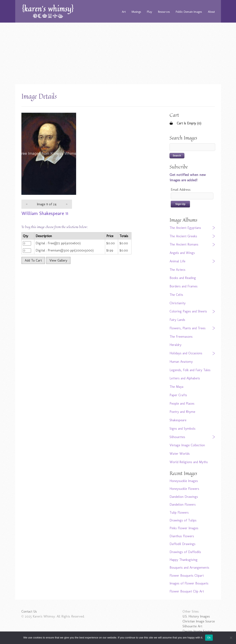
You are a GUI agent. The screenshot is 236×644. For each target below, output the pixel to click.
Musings (136, 12)
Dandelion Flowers (183, 505)
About (211, 12)
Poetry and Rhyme (182, 412)
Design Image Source (197, 631)
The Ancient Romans (184, 244)
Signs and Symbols (183, 429)
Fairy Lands (177, 320)
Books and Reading (183, 278)
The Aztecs (177, 270)
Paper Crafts (178, 395)
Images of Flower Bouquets (189, 583)
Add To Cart (33, 260)
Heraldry (176, 345)
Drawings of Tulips (183, 520)
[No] (231, 638)
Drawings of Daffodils (185, 552)
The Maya (176, 387)
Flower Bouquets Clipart (187, 576)
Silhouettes (177, 437)
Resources (164, 12)
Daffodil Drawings (183, 544)
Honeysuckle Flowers (184, 489)
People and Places (182, 404)
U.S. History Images (196, 616)
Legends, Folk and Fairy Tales (190, 370)
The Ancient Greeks (183, 236)
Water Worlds (180, 454)
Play (149, 12)
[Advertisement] (118, 53)
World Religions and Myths (189, 462)
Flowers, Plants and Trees (188, 328)
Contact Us (29, 611)
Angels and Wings (182, 253)
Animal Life (177, 261)
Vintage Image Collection (187, 445)
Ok (209, 638)
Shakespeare (178, 420)
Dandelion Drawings (184, 497)
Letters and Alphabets (185, 378)
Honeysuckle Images (184, 481)
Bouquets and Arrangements (189, 568)
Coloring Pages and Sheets (188, 311)
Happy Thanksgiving (184, 560)
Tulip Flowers (179, 513)
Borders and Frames (184, 286)
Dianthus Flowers (182, 536)
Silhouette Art (192, 626)
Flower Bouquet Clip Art (187, 591)
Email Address (181, 190)
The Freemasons (181, 337)
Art (124, 12)
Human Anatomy (181, 362)
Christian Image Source (199, 621)
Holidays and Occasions (186, 353)
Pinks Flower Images (184, 528)
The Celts (176, 295)
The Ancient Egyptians (185, 228)
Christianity (178, 303)
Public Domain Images (189, 12)
